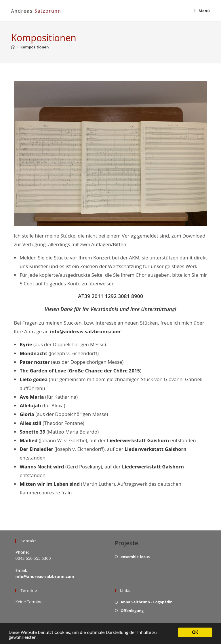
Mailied (28, 440)
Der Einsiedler (36, 449)
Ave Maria (32, 397)
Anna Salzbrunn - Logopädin (147, 602)
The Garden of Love (43, 371)
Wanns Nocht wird (42, 467)
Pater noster (35, 362)
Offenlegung (132, 611)
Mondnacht (33, 353)
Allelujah (30, 405)
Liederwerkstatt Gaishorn (138, 440)
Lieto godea (34, 379)
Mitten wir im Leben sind (50, 484)
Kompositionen (35, 47)
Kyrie (26, 344)
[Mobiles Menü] (202, 11)
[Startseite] (13, 47)
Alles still (30, 423)
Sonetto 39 (32, 432)
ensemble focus (135, 557)
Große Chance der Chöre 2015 (104, 371)
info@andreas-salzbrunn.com (85, 331)
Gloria (27, 414)
